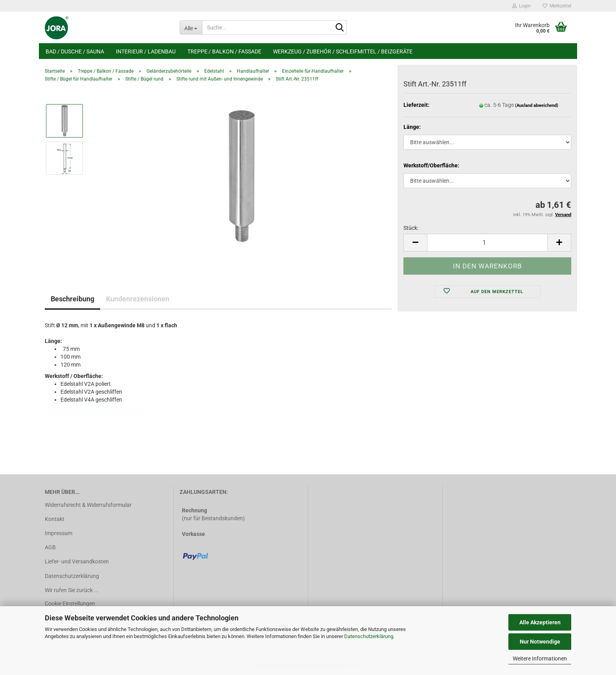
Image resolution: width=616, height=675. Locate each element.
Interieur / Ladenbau (146, 51)
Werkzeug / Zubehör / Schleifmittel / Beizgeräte (343, 51)
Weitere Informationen (540, 658)
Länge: (412, 127)
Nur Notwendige (540, 642)
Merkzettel (557, 6)
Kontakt (55, 519)
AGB (50, 547)
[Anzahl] (487, 243)
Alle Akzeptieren (540, 622)
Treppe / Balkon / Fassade (224, 51)
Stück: (411, 228)
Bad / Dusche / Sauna (75, 51)
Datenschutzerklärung (369, 636)
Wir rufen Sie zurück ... (72, 590)
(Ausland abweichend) (537, 105)
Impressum (59, 533)
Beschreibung (72, 299)
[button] (415, 243)
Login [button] (522, 6)
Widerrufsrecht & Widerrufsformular (88, 505)
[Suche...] (191, 28)
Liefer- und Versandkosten (77, 561)
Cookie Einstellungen (70, 603)
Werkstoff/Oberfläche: (431, 165)
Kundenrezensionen (138, 299)
